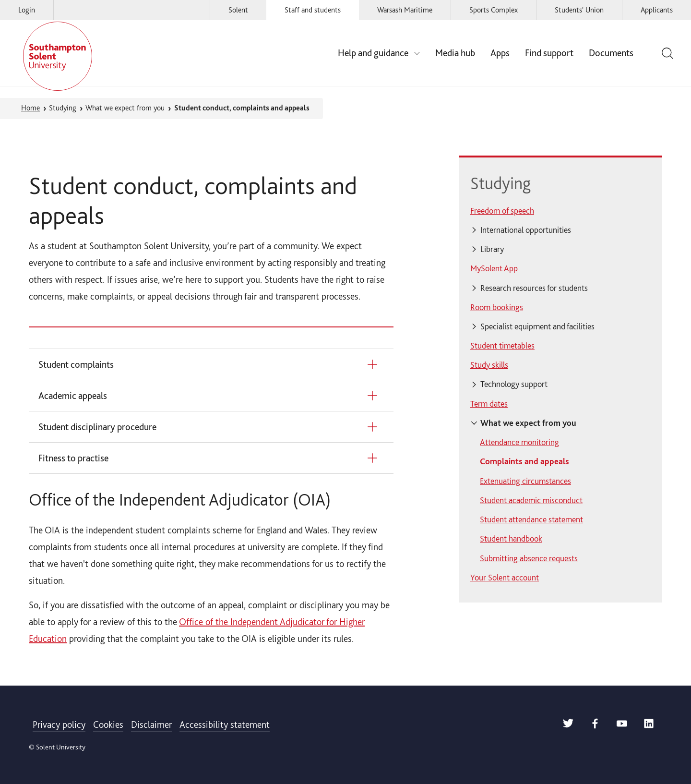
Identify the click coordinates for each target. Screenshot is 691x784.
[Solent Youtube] (622, 726)
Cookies (108, 724)
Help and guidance (373, 53)
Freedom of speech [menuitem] (502, 211)
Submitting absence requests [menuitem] (529, 558)
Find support (549, 53)
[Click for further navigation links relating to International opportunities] (560, 230)
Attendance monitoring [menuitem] (519, 442)
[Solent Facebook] (595, 726)
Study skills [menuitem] (489, 365)
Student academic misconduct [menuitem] (531, 500)
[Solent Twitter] (568, 726)
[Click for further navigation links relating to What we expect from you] (560, 423)
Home (30, 108)
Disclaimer (151, 724)
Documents (611, 53)
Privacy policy (59, 724)
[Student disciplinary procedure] (209, 427)
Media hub (455, 53)
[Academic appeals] (209, 396)
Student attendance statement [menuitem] (531, 519)
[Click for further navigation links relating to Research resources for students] (560, 288)
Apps (500, 53)
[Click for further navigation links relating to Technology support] (560, 385)
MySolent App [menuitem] (494, 268)
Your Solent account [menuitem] (505, 577)
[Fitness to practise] (209, 458)
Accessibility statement (225, 724)
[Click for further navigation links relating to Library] (560, 249)
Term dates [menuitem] (489, 404)
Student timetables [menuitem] (502, 345)
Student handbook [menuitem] (511, 538)
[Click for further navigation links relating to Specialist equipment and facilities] (560, 326)
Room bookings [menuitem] (497, 307)
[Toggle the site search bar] (666, 53)
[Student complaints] (209, 364)
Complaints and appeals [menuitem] (524, 461)
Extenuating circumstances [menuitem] (525, 481)
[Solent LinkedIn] (649, 726)
